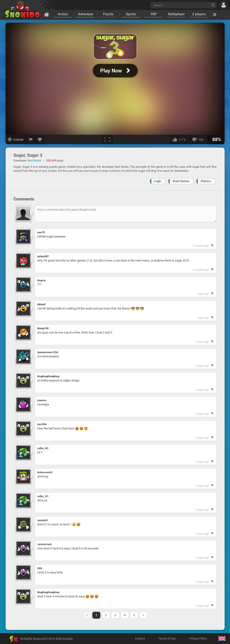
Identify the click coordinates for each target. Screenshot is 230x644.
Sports (131, 14)
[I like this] (180, 139)
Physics (206, 181)
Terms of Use (167, 639)
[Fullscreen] (107, 139)
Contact (140, 639)
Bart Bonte (34, 160)
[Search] (213, 5)
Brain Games (181, 181)
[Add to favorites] (40, 139)
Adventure (86, 14)
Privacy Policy (198, 639)
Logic (158, 181)
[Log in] (224, 5)
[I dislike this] (199, 139)
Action (63, 14)
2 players (199, 14)
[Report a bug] (31, 139)
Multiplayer (176, 14)
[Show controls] (16, 139)
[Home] (47, 14)
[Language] (222, 639)
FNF (154, 14)
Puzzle (108, 14)
